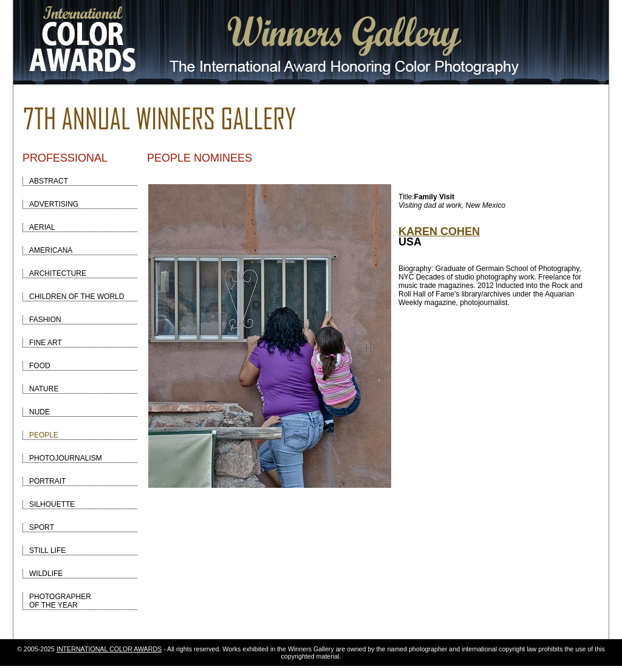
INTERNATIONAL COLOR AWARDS (109, 649)
